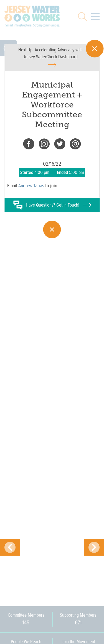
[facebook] (29, 145)
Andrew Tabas (31, 186)
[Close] (95, 49)
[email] (75, 145)
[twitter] (60, 145)
